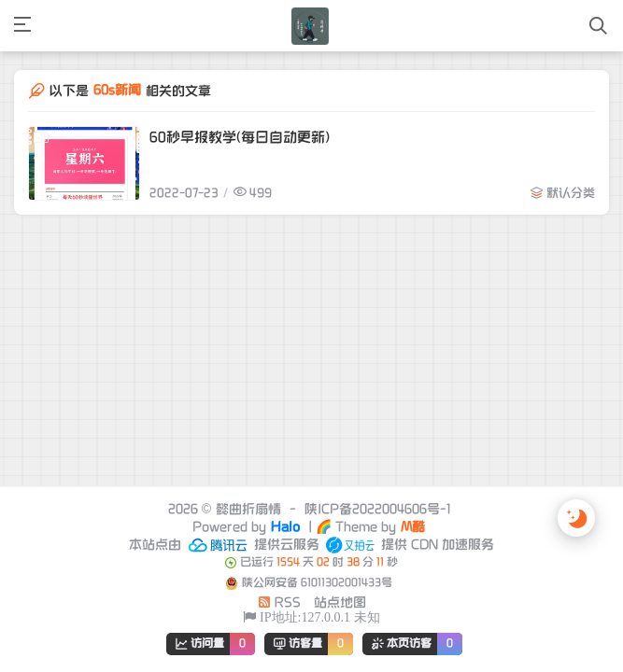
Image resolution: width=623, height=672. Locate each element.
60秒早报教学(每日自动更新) (240, 137)
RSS (279, 602)
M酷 (413, 527)
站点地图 (340, 602)
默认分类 (571, 193)
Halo (285, 527)
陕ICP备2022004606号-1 (377, 509)
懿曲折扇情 (248, 509)
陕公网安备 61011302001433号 (317, 583)
